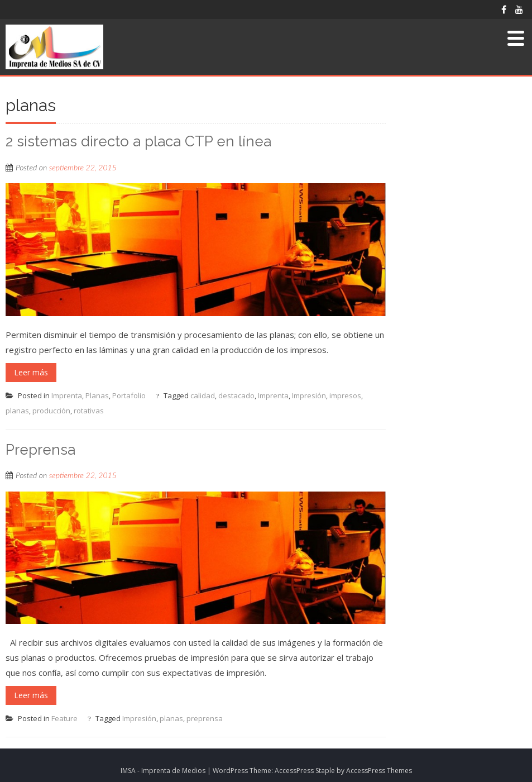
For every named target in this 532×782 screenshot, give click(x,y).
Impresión (309, 395)
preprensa (205, 718)
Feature (64, 718)
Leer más (31, 372)
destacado (236, 395)
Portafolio (129, 395)
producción (51, 411)
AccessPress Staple (305, 771)
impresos (345, 395)
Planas (97, 395)
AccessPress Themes (379, 771)
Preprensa (40, 450)
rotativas (89, 411)
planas (17, 411)
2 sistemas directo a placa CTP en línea (138, 141)
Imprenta (67, 395)
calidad (203, 395)
